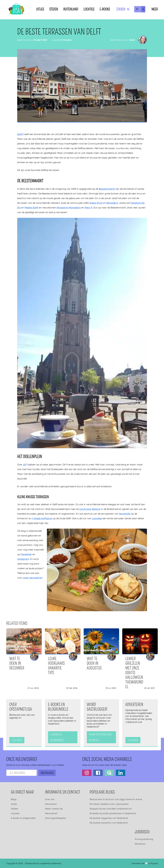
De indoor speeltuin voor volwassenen (109, 804)
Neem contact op (54, 809)
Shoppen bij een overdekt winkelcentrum (111, 809)
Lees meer (17, 740)
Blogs (14, 799)
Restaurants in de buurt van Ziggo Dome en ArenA (116, 799)
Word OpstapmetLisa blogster (100, 737)
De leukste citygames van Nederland (109, 818)
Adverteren (51, 804)
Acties (14, 804)
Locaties (89, 9)
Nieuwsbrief (51, 813)
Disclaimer (140, 844)
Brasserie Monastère (69, 208)
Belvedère (112, 203)
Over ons (50, 799)
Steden (54, 9)
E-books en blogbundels (23, 818)
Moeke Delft (31, 208)
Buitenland (71, 9)
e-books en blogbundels (57, 737)
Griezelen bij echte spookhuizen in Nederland (113, 813)
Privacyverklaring (144, 839)
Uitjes (40, 9)
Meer (155, 9)
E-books (105, 9)
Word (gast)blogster (56, 818)
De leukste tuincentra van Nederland (109, 823)
